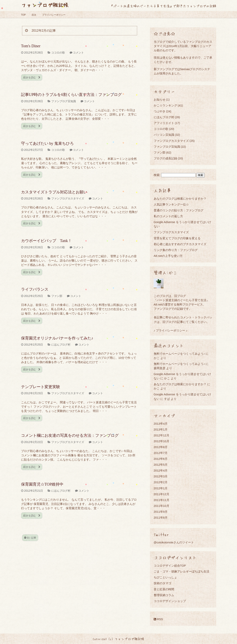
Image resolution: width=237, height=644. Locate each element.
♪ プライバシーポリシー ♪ (171, 330)
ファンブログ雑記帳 (45, 5)
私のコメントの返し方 (168, 216)
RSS (158, 619)
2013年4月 (161, 424)
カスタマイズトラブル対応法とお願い (54, 192)
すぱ (167, 399)
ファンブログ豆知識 (64, 101)
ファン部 (57, 296)
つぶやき (160, 111)
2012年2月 (161, 482)
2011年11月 (162, 500)
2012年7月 (161, 453)
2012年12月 (162, 435)
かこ (167, 378)
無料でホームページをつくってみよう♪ (179, 354)
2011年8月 (161, 518)
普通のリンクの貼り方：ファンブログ (179, 210)
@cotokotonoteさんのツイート (174, 542)
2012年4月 (161, 470)
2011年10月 (162, 506)
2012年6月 (161, 459)
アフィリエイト (164, 123)
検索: (157, 175)
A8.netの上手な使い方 (168, 256)
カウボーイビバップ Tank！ (46, 241)
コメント (78, 53)
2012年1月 (161, 488)
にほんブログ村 (61, 345)
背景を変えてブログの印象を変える (177, 238)
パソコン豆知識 (164, 135)
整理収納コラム (164, 595)
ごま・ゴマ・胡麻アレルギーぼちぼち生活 (182, 571)
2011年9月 (161, 512)
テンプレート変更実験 (41, 387)
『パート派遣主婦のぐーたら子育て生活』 (182, 300)
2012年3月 (161, 476)
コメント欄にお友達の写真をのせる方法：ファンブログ (70, 435)
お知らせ (160, 100)
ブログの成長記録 (165, 158)
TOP (23, 15)
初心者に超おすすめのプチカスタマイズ (180, 244)
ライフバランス (35, 289)
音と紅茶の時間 (164, 589)
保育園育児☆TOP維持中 (42, 484)
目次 (34, 15)
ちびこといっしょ (165, 577)
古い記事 (30, 538)
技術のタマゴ (162, 583)
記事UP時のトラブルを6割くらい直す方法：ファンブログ (71, 95)
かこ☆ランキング (165, 105)
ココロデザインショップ (170, 601)
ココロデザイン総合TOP (170, 566)
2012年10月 (162, 441)
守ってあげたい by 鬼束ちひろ (47, 143)
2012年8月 (161, 447)
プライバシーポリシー (54, 15)
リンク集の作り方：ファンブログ (176, 250)
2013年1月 (161, 429)
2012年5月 (161, 465)
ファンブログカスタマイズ (68, 198)
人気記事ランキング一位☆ (171, 204)
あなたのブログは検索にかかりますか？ (180, 199)
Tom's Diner (31, 46)
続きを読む (32, 77)
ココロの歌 (58, 53)
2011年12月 (162, 494)
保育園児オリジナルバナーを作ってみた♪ (57, 338)
